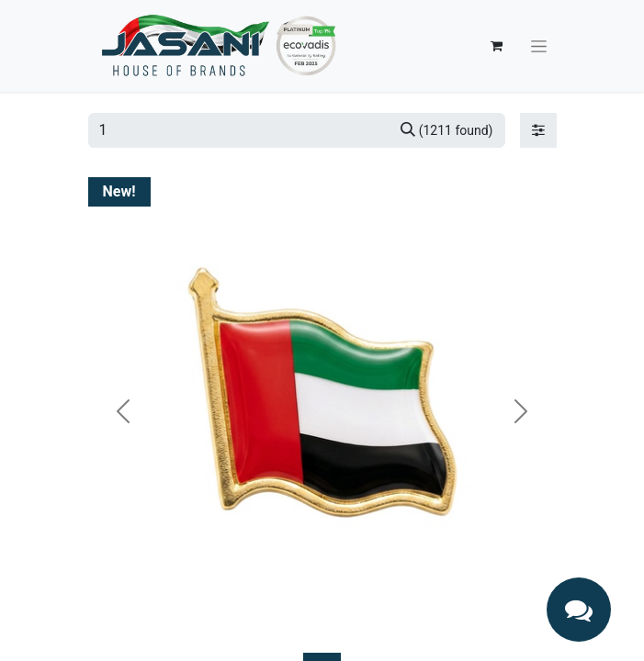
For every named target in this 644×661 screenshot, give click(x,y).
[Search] (447, 130)
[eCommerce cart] (497, 46)
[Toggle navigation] (539, 46)
